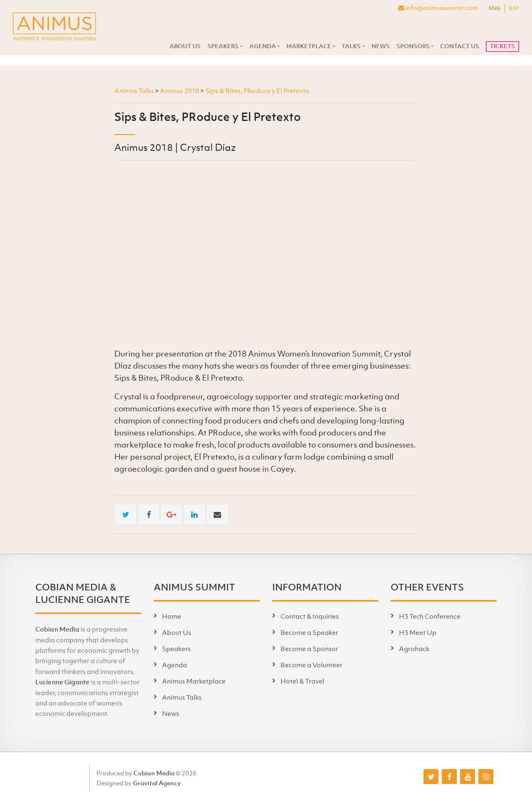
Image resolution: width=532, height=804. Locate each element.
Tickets (502, 46)
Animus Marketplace (194, 681)
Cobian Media (57, 629)
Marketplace (309, 46)
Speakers (223, 46)
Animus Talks (182, 697)
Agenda (263, 46)
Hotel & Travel (302, 681)
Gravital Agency (157, 783)
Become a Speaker (309, 632)
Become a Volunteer (312, 665)
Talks (351, 46)
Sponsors (413, 46)
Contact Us (460, 46)
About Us (185, 46)
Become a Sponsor (309, 649)
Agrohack (414, 649)
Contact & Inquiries (310, 616)
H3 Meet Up (418, 632)
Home (172, 616)
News (381, 46)
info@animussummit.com (438, 7)
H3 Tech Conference (430, 616)
